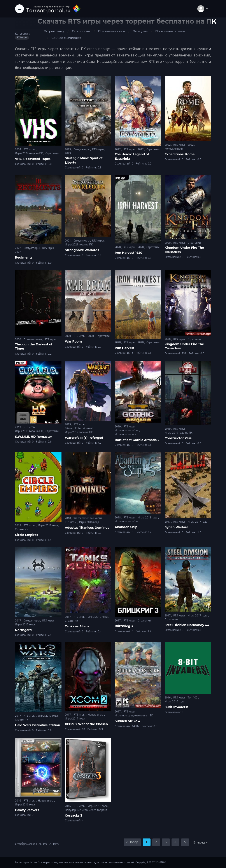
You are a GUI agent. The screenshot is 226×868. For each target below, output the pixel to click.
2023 (68, 149)
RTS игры (30, 149)
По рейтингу (54, 31)
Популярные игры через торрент (86, 810)
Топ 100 (193, 697)
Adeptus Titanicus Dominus (87, 528)
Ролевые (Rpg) (174, 149)
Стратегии (52, 153)
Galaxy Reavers (27, 810)
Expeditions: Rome (180, 154)
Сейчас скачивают (66, 38)
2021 (68, 241)
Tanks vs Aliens (77, 626)
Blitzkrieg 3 (124, 626)
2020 (118, 247)
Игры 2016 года (175, 701)
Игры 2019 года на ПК (29, 431)
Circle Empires (27, 535)
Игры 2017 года (197, 522)
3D (152, 715)
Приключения (33, 339)
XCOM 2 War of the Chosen (87, 724)
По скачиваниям (111, 31)
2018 (18, 525)
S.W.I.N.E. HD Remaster (34, 437)
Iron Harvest (125, 348)
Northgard (23, 630)
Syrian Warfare (177, 527)
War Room (73, 341)
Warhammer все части (88, 518)
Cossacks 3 (74, 815)
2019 (18, 427)
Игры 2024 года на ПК (29, 153)
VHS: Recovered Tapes (33, 159)
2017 (168, 522)
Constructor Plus (178, 438)
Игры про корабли (127, 430)
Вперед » (201, 842)
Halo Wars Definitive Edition (38, 725)
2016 (168, 697)
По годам (140, 31)
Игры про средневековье (131, 715)
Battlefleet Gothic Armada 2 (137, 440)
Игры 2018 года (48, 525)
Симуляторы (82, 149)
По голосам (81, 31)
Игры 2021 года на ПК (79, 244)
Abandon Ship (126, 527)
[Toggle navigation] (19, 9)
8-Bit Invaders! (176, 707)
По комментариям (170, 31)
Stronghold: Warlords (82, 250)
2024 (18, 149)
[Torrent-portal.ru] (54, 9)
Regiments (24, 257)
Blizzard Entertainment (79, 428)
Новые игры (96, 715)
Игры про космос (126, 434)
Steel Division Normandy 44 (187, 625)
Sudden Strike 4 (128, 721)
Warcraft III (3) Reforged (84, 438)
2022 (118, 149)
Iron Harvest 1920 (129, 253)
